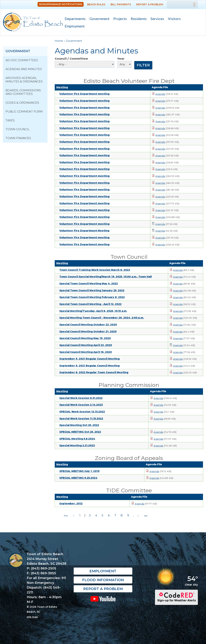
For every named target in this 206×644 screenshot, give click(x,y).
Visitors (173, 19)
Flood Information (103, 580)
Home (59, 41)
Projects (120, 19)
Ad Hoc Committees (22, 60)
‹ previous (74, 516)
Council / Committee (71, 59)
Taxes (10, 120)
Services (156, 19)
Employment (75, 26)
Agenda (160, 94)
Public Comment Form (24, 112)
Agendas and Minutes (24, 69)
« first (66, 516)
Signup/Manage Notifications (61, 4)
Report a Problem (150, 4)
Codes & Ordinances (22, 103)
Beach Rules (96, 4)
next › (138, 516)
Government (98, 19)
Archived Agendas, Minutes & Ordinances (24, 80)
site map (32, 617)
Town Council (17, 129)
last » (146, 516)
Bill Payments (121, 4)
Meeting (62, 87)
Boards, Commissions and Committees (23, 92)
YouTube (103, 599)
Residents (138, 19)
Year (121, 59)
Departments (74, 19)
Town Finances (18, 138)
